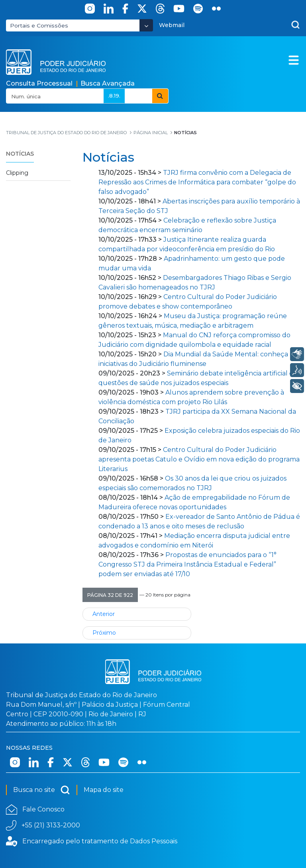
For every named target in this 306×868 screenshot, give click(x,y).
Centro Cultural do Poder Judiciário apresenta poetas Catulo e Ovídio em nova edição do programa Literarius (199, 459)
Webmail (172, 25)
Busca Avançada (108, 83)
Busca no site (42, 790)
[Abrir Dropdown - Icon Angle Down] (146, 25)
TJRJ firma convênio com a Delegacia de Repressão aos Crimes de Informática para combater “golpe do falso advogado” (197, 182)
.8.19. (114, 96)
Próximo (104, 633)
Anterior (104, 614)
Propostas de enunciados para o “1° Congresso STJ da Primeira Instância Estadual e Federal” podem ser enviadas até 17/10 (187, 564)
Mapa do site (104, 790)
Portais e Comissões (39, 25)
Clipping (17, 173)
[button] (110, 595)
